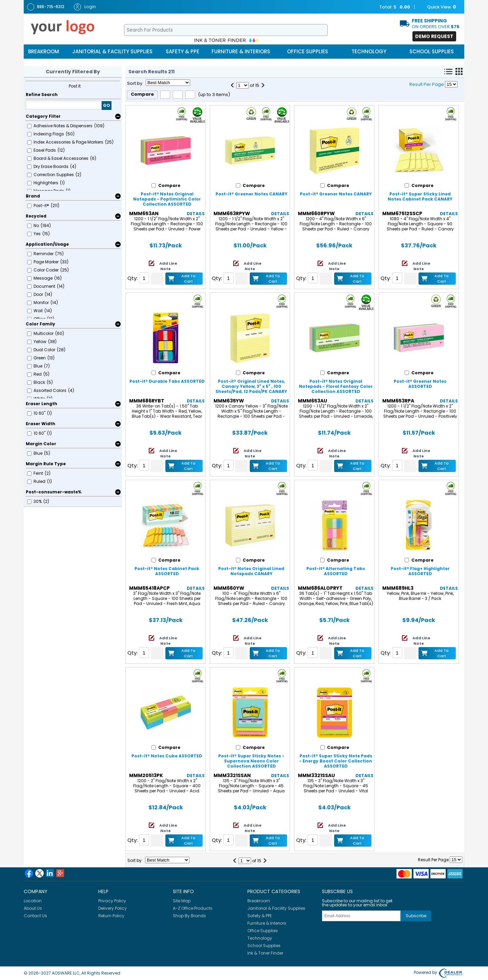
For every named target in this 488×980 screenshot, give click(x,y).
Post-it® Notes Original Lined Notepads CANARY (251, 571)
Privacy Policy (112, 901)
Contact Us (35, 916)
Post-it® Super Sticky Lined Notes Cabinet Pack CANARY (420, 196)
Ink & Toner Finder (265, 953)
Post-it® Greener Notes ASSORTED (420, 384)
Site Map (182, 901)
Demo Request (434, 36)
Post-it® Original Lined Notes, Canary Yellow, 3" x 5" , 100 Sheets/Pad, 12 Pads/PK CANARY (251, 386)
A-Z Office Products (193, 908)
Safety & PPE (182, 51)
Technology (369, 51)
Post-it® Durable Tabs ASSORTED (167, 381)
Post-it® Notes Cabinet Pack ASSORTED (167, 571)
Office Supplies (308, 51)
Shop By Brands (189, 916)
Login (85, 7)
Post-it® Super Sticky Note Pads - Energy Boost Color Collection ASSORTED (336, 761)
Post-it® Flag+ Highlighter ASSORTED (420, 571)
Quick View (438, 7)
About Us (33, 908)
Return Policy (111, 916)
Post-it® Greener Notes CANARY (251, 194)
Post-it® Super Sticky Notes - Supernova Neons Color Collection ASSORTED (251, 761)
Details (196, 214)
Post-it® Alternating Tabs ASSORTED (336, 571)
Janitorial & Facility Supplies (112, 51)
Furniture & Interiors (241, 51)
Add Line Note (168, 266)
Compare (142, 94)
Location (33, 901)
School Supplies (432, 51)
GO (107, 105)
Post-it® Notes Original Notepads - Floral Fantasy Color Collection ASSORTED (336, 386)
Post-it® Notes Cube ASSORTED (167, 756)
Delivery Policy (113, 908)
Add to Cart (188, 278)
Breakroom (44, 51)
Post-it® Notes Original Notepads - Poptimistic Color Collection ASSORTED (167, 199)
